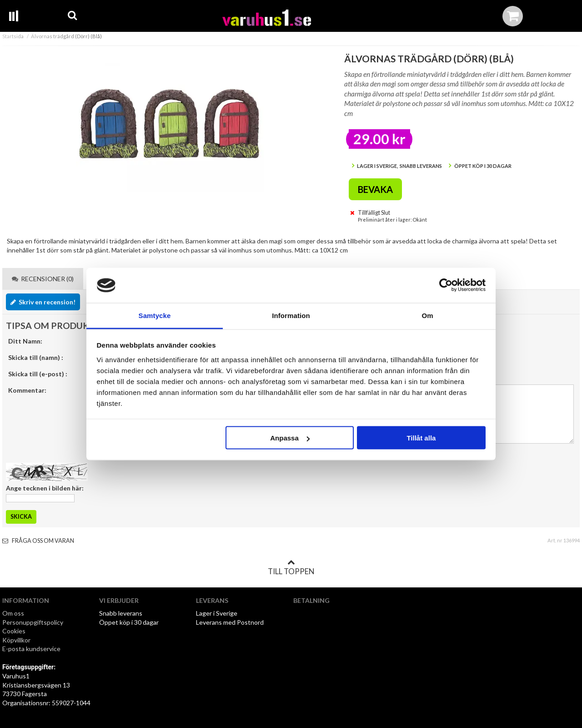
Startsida (13, 36)
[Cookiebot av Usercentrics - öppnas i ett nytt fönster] (446, 285)
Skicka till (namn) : (36, 357)
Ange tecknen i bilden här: (45, 488)
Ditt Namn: (25, 341)
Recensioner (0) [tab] (43, 279)
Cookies (14, 631)
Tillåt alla (421, 438)
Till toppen (291, 567)
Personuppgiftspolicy (33, 622)
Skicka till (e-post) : (38, 374)
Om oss (13, 613)
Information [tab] (291, 315)
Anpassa (290, 438)
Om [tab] (427, 315)
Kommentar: (27, 390)
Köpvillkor (16, 640)
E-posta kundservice (32, 649)
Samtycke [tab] (155, 315)
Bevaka (375, 189)
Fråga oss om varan (38, 541)
